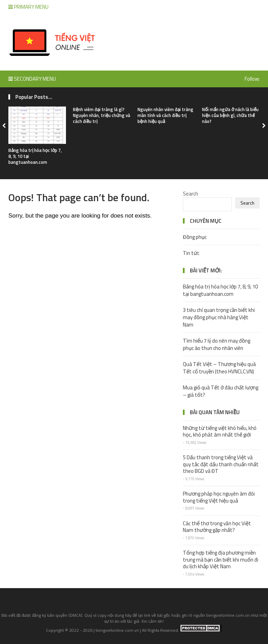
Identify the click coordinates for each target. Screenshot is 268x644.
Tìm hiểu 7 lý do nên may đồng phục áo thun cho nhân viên (217, 344)
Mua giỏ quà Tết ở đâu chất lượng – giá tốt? (221, 391)
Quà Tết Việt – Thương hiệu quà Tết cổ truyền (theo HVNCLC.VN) (219, 368)
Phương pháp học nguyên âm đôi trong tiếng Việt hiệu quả (219, 497)
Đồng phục (195, 237)
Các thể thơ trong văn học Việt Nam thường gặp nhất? (217, 527)
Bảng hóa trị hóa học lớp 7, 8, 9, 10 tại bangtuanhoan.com (220, 290)
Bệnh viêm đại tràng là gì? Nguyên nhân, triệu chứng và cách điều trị (102, 115)
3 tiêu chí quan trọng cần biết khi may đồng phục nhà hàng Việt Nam (219, 317)
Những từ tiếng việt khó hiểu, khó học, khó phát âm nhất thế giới (220, 431)
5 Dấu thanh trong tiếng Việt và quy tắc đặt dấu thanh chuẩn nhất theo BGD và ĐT (221, 464)
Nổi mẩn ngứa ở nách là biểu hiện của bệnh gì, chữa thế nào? (230, 115)
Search (191, 194)
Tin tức (191, 253)
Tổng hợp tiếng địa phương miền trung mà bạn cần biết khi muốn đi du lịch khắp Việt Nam (221, 559)
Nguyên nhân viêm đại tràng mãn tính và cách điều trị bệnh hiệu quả (165, 115)
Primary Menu (28, 7)
